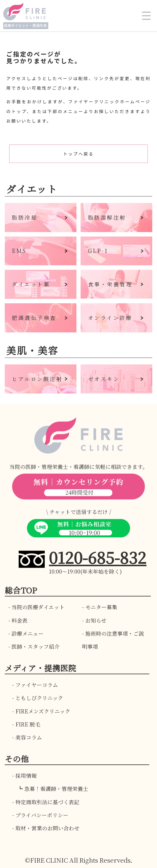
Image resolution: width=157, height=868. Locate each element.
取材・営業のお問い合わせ (47, 828)
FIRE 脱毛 (28, 724)
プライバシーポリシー (42, 815)
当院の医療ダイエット (38, 607)
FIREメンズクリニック (43, 711)
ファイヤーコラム (37, 685)
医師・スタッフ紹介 (36, 646)
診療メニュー (28, 633)
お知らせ (96, 620)
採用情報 (26, 776)
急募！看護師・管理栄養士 (56, 789)
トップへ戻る (78, 154)
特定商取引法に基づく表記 (47, 802)
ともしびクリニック (39, 698)
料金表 (20, 620)
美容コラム (29, 737)
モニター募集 (101, 607)
